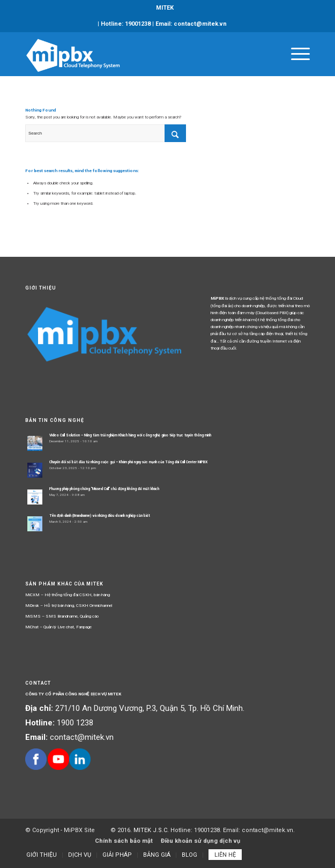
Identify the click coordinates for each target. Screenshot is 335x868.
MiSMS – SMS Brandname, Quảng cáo (62, 616)
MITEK (165, 8)
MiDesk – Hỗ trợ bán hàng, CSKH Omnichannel (69, 606)
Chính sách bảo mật (124, 841)
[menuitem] (165, 8)
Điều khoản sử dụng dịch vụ (200, 841)
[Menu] (295, 54)
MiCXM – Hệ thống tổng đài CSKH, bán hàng (68, 595)
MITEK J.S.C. (152, 830)
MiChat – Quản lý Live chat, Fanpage (58, 627)
